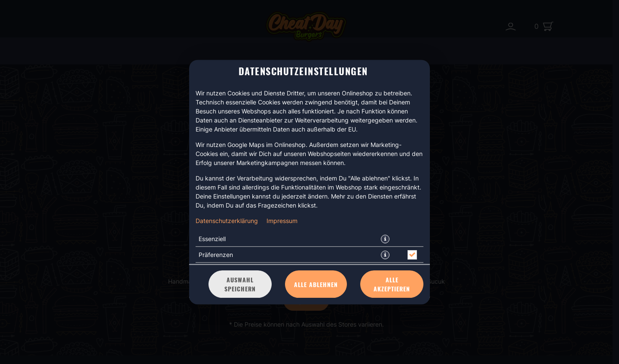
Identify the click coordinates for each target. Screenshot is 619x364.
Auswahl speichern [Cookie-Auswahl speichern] (240, 284)
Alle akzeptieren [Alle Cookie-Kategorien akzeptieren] (392, 284)
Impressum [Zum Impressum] (282, 221)
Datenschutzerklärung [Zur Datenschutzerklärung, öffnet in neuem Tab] (227, 221)
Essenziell (212, 239)
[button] (385, 239)
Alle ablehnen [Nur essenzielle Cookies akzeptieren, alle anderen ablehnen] (316, 284)
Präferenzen (216, 255)
